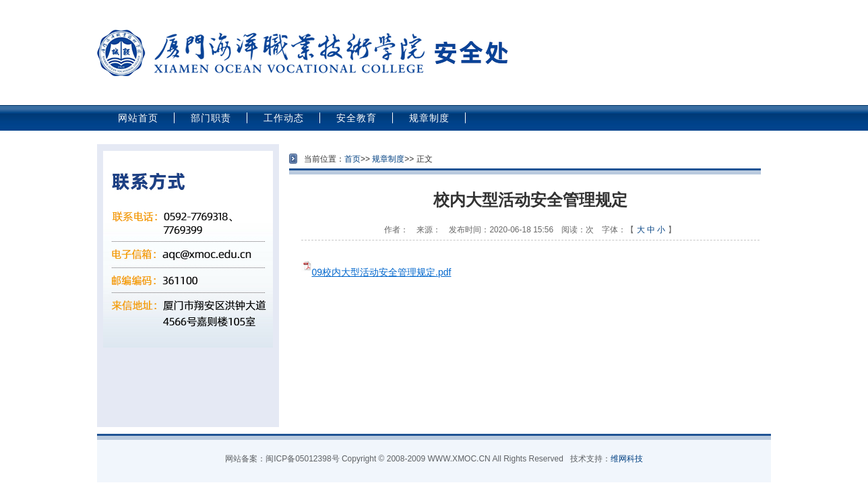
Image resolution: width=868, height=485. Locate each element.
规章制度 (429, 118)
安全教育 (356, 118)
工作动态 (284, 118)
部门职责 (211, 118)
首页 (352, 159)
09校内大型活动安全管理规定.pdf (382, 272)
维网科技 (627, 459)
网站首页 (138, 118)
